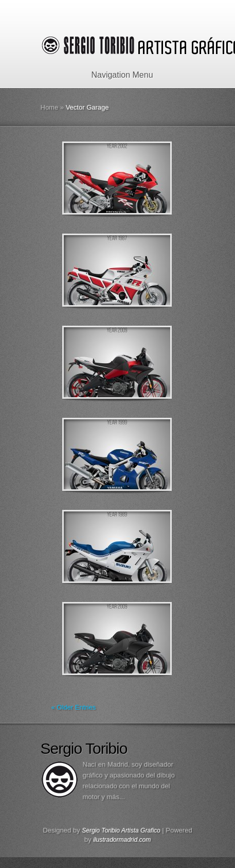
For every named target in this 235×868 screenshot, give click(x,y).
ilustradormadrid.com (122, 840)
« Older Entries (74, 707)
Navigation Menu (115, 75)
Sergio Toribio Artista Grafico (121, 830)
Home (50, 107)
